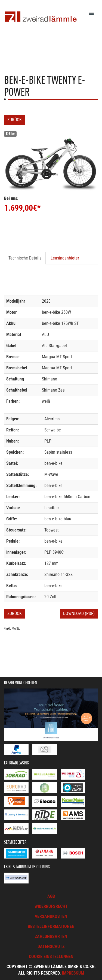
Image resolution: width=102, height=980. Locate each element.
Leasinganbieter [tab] (65, 258)
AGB (51, 896)
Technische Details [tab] (25, 258)
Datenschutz (51, 947)
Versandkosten (51, 916)
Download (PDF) (79, 614)
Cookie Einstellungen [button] (51, 957)
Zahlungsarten (51, 936)
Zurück (15, 120)
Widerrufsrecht (51, 906)
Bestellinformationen (51, 926)
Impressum (73, 973)
